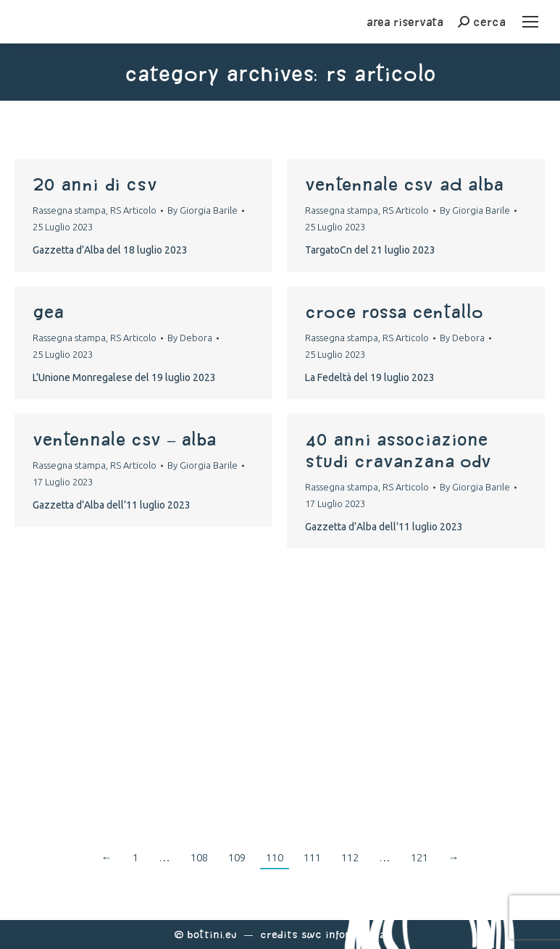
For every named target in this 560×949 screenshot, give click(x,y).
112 (350, 857)
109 (237, 857)
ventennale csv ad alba (404, 184)
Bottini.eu (212, 934)
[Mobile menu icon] (530, 22)
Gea (48, 312)
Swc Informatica (343, 934)
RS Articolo (133, 210)
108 (199, 857)
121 (419, 857)
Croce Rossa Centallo (394, 312)
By (202, 210)
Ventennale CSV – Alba (124, 439)
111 (312, 857)
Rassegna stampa (69, 210)
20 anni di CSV (95, 184)
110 (275, 857)
